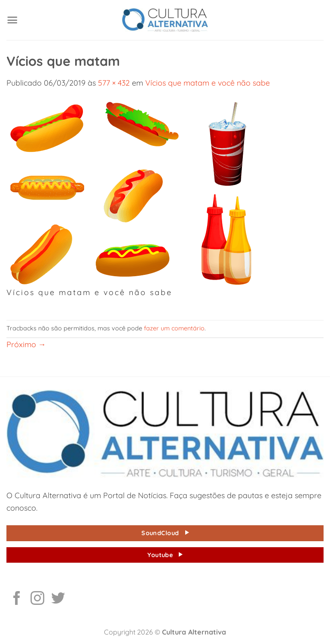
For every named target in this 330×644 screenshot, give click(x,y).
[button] (12, 20)
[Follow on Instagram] (37, 599)
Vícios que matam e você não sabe (208, 83)
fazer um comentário (174, 328)
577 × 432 (114, 83)
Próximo (26, 344)
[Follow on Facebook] (17, 599)
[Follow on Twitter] (58, 599)
